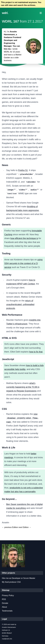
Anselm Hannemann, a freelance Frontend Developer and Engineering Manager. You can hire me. (12, 40)
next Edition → (25, 527)
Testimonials (7, 611)
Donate (5, 603)
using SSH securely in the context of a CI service (23, 263)
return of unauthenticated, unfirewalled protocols (20, 304)
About (4, 607)
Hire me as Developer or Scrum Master (19, 578)
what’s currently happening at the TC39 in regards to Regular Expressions (23, 387)
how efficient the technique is (24, 238)
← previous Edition (10, 527)
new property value (22, 418)
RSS (4, 599)
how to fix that (36, 352)
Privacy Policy (8, 595)
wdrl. (5, 13)
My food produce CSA (11, 582)
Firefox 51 (23, 170)
